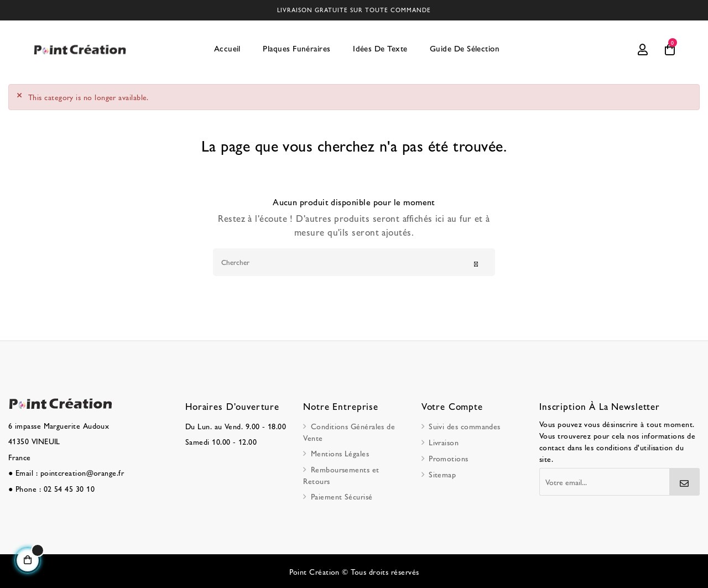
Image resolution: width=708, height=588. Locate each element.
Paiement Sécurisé (342, 496)
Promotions (449, 457)
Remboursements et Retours (341, 474)
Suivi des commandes (465, 425)
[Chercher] (354, 262)
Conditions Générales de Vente (349, 431)
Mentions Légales (340, 452)
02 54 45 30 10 (69, 487)
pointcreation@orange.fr (82, 472)
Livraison (444, 441)
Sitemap (442, 473)
